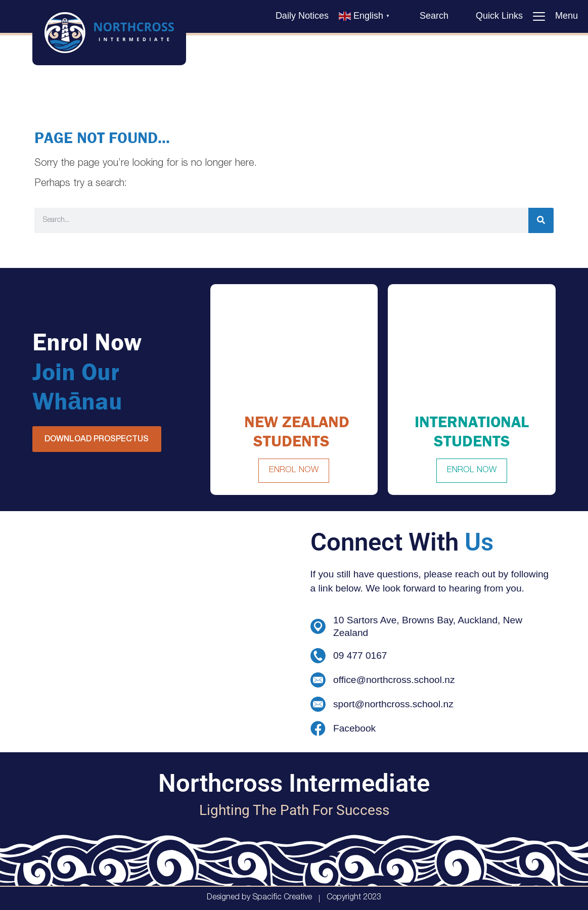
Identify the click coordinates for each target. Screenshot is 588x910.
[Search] (541, 220)
